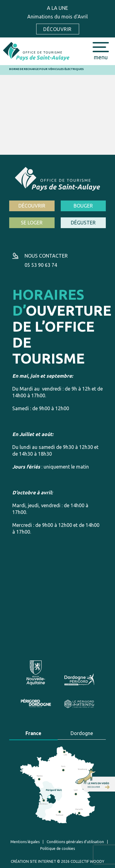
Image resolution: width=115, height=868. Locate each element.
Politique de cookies (57, 849)
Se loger (32, 223)
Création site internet (33, 861)
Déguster (83, 223)
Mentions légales (25, 842)
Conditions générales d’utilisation (75, 842)
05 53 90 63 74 (41, 265)
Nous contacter (46, 256)
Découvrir (57, 29)
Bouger (83, 206)
